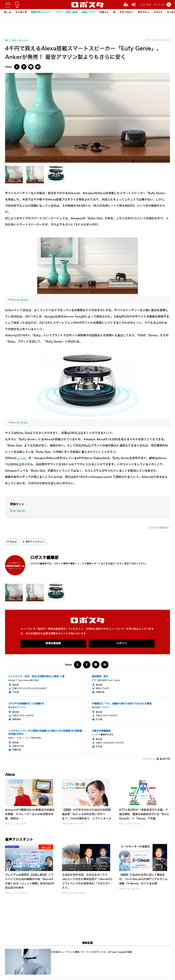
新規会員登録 (53, 644)
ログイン (122, 644)
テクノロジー (126, 12)
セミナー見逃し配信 (67, 12)
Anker (24, 300)
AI (114, 12)
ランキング (21, 12)
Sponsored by (149, 759)
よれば (22, 458)
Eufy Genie (18, 511)
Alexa (13, 542)
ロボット (104, 12)
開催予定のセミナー (41, 12)
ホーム (8, 12)
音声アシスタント (35, 542)
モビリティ (143, 12)
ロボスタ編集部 (48, 557)
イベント (158, 12)
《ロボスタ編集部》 (158, 528)
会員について (88, 12)
